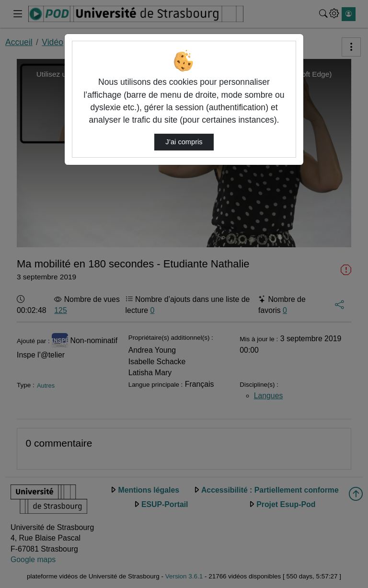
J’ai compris (184, 142)
